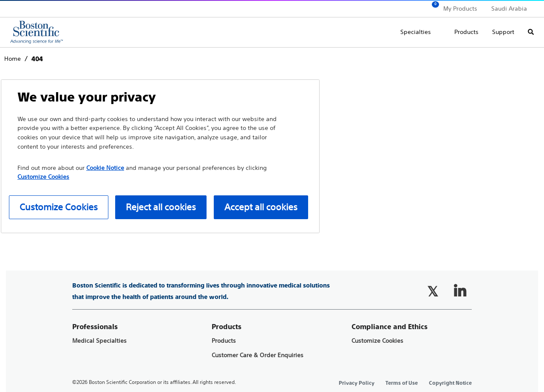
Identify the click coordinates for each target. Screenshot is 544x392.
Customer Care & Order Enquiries (258, 355)
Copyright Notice (450, 383)
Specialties (416, 32)
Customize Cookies (377, 341)
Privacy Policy (357, 383)
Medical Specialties (99, 341)
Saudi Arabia (509, 8)
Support (503, 32)
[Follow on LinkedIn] (460, 291)
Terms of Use (402, 383)
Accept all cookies (261, 207)
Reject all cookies (161, 207)
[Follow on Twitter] (433, 291)
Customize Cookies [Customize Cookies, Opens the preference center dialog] (59, 207)
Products (466, 32)
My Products (460, 8)
